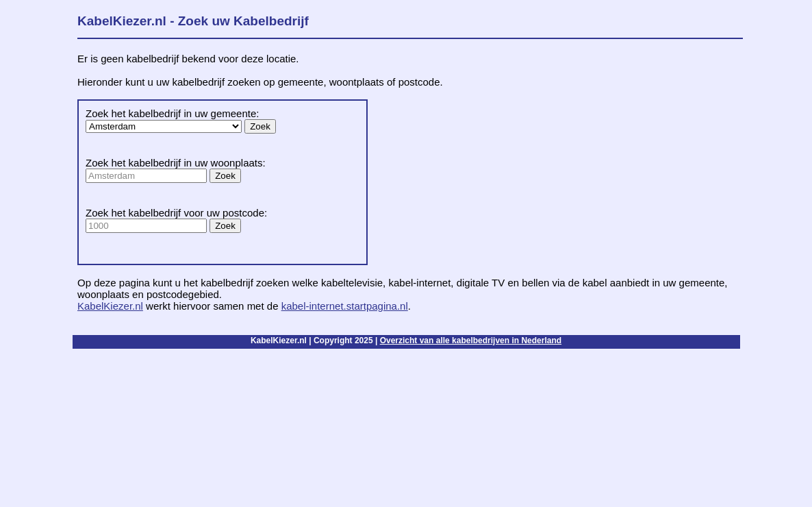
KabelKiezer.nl (110, 306)
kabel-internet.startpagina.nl (345, 306)
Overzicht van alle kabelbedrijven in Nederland (471, 341)
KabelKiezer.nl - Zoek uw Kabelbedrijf (193, 21)
